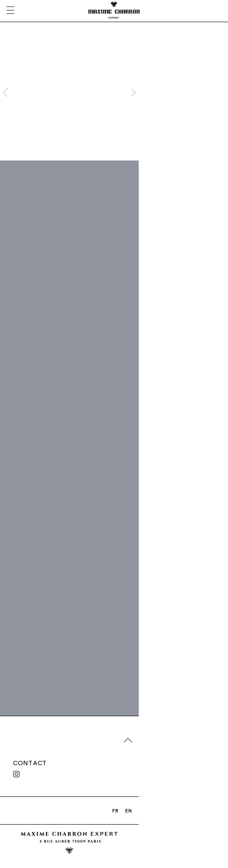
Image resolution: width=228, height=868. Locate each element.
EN (129, 811)
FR (116, 811)
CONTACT (30, 763)
